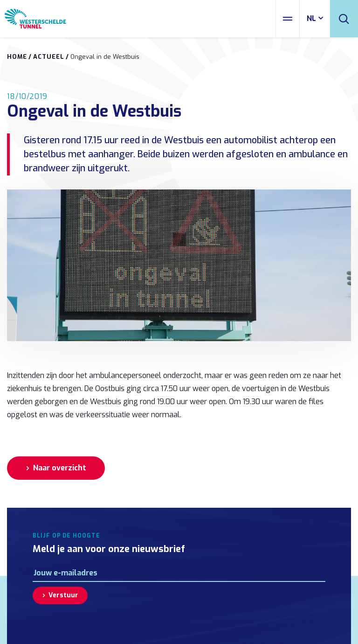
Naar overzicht (60, 468)
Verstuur (63, 595)
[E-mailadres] (179, 573)
